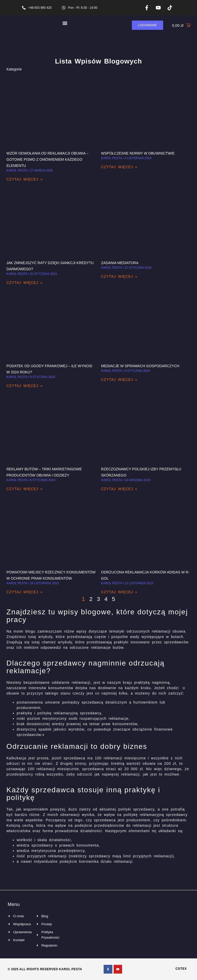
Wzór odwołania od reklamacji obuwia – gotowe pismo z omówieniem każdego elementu (47, 159)
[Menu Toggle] (65, 23)
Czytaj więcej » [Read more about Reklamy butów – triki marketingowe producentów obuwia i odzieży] (24, 489)
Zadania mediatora (120, 263)
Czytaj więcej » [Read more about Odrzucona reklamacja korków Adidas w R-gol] (119, 592)
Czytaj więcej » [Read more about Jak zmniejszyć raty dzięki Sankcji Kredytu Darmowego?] (24, 283)
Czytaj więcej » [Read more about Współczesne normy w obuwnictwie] (119, 167)
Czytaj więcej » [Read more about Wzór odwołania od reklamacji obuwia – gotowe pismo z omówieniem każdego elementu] (24, 179)
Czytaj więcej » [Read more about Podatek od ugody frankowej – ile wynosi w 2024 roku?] (24, 386)
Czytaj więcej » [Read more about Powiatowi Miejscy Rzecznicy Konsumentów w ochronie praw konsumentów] (24, 592)
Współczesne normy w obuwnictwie (138, 153)
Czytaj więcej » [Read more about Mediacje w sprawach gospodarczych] (119, 380)
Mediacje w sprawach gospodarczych (140, 366)
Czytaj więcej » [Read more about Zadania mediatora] (119, 276)
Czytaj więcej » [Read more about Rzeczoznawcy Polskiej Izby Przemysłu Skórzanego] (119, 489)
